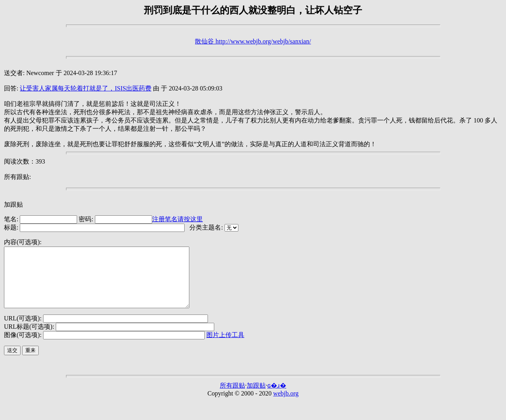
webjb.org (286, 405)
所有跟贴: (17, 177)
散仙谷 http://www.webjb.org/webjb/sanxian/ (253, 41)
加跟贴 (13, 204)
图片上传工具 (225, 347)
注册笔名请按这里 (177, 219)
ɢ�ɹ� (277, 397)
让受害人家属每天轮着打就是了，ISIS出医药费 (85, 88)
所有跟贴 (232, 397)
